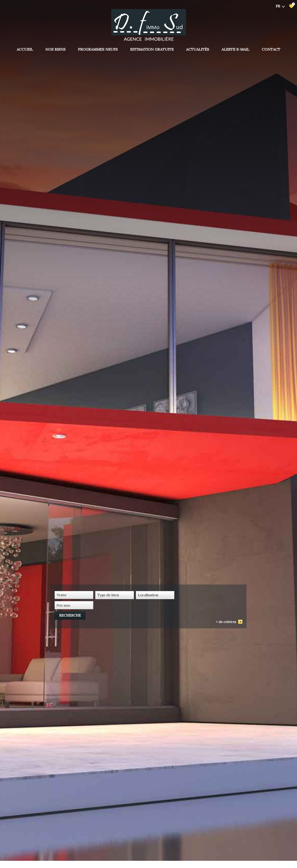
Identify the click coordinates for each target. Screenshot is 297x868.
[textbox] (113, 621)
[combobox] (73, 621)
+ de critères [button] (229, 627)
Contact (271, 50)
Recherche (228, 621)
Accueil (25, 50)
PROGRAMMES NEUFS (98, 50)
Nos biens (55, 50)
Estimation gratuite (152, 50)
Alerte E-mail (235, 50)
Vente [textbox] (62, 621)
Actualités (198, 50)
